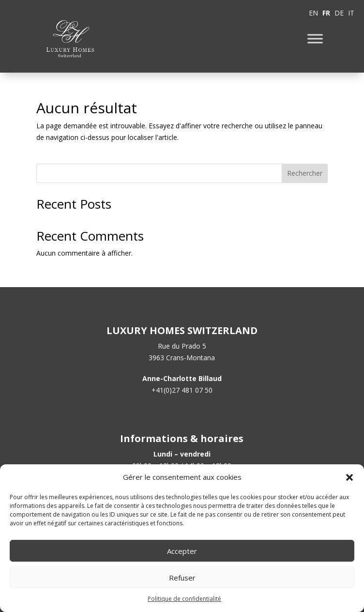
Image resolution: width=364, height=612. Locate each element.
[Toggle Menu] (315, 38)
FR (326, 13)
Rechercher (305, 173)
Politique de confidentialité (184, 599)
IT (351, 13)
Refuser (182, 578)
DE (339, 13)
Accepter (182, 551)
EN (313, 13)
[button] (349, 477)
